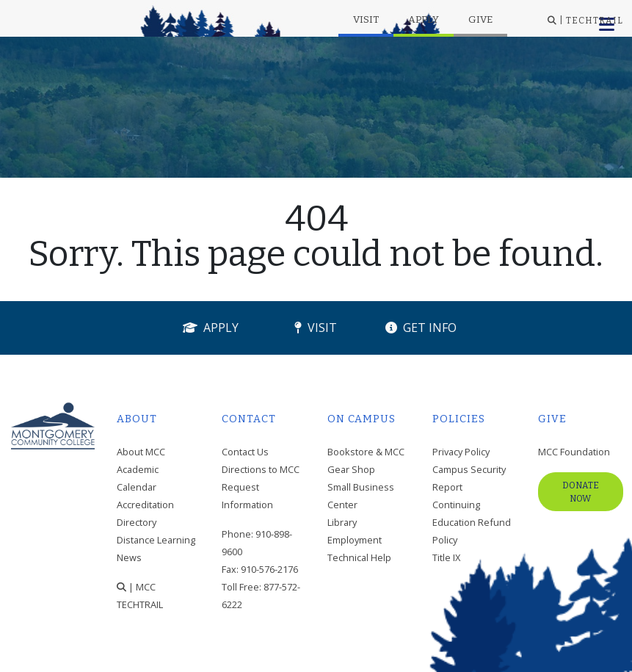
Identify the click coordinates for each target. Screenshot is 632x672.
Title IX (446, 557)
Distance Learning (156, 540)
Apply (424, 19)
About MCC (141, 452)
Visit (366, 19)
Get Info (421, 328)
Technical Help (359, 557)
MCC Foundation (574, 452)
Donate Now (581, 492)
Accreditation (145, 505)
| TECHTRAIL (585, 21)
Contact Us (245, 452)
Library (342, 522)
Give (480, 19)
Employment (355, 540)
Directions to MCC (261, 469)
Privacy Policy (461, 452)
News (129, 557)
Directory (137, 522)
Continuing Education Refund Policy (472, 522)
